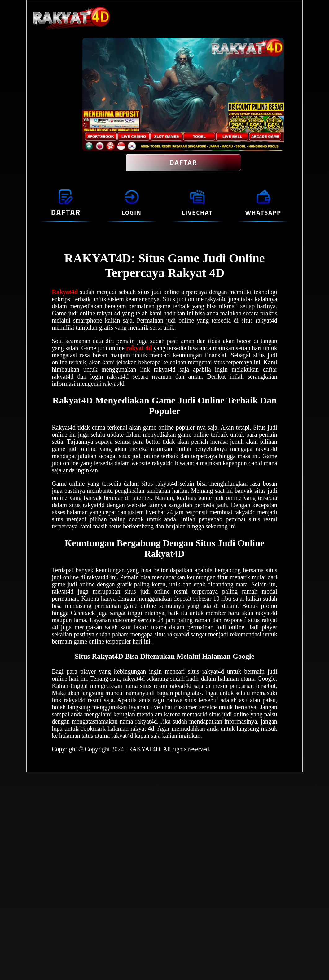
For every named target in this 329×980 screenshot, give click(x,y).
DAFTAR (183, 163)
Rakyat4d (65, 292)
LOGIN (132, 212)
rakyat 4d (139, 348)
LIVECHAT (197, 212)
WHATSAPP (263, 212)
